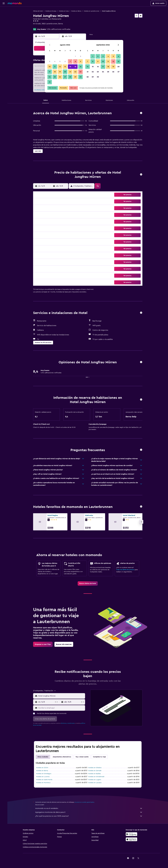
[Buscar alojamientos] (4, 14)
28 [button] (70, 77)
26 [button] (60, 77)
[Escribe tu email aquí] (61, 708)
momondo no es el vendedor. (89, 808)
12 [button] (60, 67)
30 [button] (81, 77)
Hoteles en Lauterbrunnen (92, 11)
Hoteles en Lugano (95, 780)
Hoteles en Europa (51, 11)
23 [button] (80, 72)
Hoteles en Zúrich (42, 768)
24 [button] (50, 77)
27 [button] (65, 77)
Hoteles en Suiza (64, 11)
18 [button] (55, 72)
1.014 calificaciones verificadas (58, 29)
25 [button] (55, 77)
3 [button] (50, 61)
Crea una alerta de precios (125, 570)
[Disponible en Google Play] (131, 834)
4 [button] (55, 61)
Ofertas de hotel (38, 11)
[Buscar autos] (4, 19)
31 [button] (50, 82)
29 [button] (75, 77)
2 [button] (81, 56)
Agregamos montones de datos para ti (89, 812)
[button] (4, 3)
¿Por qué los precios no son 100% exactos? (89, 816)
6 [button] (65, 61)
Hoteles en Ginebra (95, 768)
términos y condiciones (68, 723)
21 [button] (70, 72)
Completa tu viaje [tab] (99, 757)
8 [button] (75, 61)
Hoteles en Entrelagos (44, 774)
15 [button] (75, 67)
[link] (88, 583)
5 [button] (60, 61)
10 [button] (50, 67)
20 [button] (65, 72)
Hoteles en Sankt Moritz (44, 780)
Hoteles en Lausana (95, 783)
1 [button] (75, 56)
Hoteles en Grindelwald (96, 777)
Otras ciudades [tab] (43, 757)
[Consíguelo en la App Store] (131, 839)
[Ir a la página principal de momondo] (15, 3)
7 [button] (70, 61)
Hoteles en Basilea (94, 774)
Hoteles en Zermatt (95, 771)
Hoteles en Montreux (43, 783)
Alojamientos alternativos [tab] (62, 757)
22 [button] (75, 72)
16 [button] (81, 67)
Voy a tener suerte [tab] (82, 757)
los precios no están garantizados (84, 802)
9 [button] (81, 61)
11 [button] (55, 67)
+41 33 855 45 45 (40, 26)
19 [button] (60, 72)
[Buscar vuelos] (4, 10)
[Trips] (4, 25)
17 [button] (50, 72)
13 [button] (65, 67)
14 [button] (70, 67)
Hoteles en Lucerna (43, 777)
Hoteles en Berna (76, 11)
